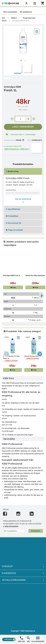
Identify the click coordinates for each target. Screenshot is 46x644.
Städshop (23, 566)
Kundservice (23, 573)
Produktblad (12, 216)
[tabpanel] (23, 43)
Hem (3, 18)
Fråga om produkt (14, 230)
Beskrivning (12, 171)
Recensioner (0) (13, 223)
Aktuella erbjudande (23, 580)
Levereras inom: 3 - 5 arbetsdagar (23, 134)
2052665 (20, 140)
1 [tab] (21, 61)
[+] (34, 119)
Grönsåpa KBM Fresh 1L (21, 21)
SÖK (28, 639)
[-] (12, 119)
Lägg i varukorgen (23, 127)
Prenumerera (36, 531)
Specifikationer (13, 209)
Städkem (14, 18)
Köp (13, 287)
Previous (6, 354)
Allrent (4, 21)
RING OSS (22, 639)
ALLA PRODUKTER (38, 639)
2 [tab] (25, 61)
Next (40, 354)
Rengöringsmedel (29, 18)
